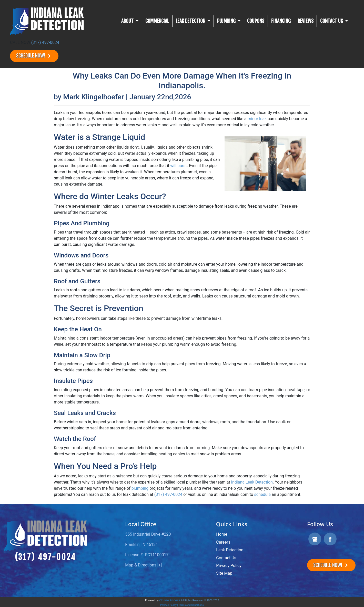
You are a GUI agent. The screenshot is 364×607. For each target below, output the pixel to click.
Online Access (170, 600)
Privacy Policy (229, 566)
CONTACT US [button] (332, 21)
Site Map (224, 573)
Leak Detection (230, 550)
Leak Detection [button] (191, 21)
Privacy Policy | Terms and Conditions (182, 605)
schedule (262, 494)
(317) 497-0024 (45, 42)
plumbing (140, 488)
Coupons (256, 21)
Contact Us (226, 558)
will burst (178, 166)
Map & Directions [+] (143, 565)
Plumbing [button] (227, 21)
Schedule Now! (34, 56)
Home (222, 534)
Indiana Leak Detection (252, 482)
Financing (281, 21)
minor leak (257, 119)
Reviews (306, 21)
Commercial (157, 21)
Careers (223, 542)
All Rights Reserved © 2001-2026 (200, 600)
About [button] (128, 21)
